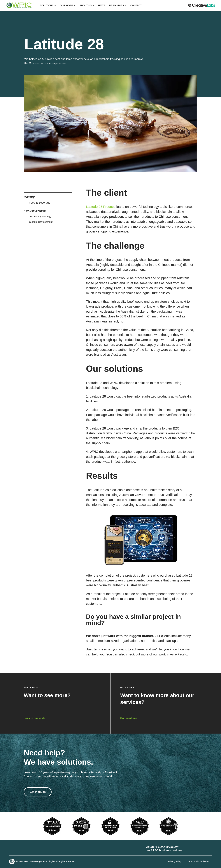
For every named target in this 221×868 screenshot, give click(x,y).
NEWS (102, 5)
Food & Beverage (40, 203)
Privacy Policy (175, 861)
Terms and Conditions (198, 861)
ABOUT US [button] (87, 5)
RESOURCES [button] (118, 5)
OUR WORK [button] (68, 5)
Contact (136, 5)
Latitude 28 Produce (101, 207)
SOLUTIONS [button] (48, 5)
